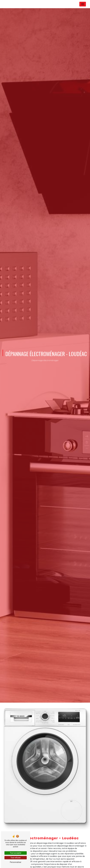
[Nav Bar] (83, 4)
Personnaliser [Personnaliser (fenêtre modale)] (16, 862)
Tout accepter (16, 853)
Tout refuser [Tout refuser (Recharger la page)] (16, 858)
